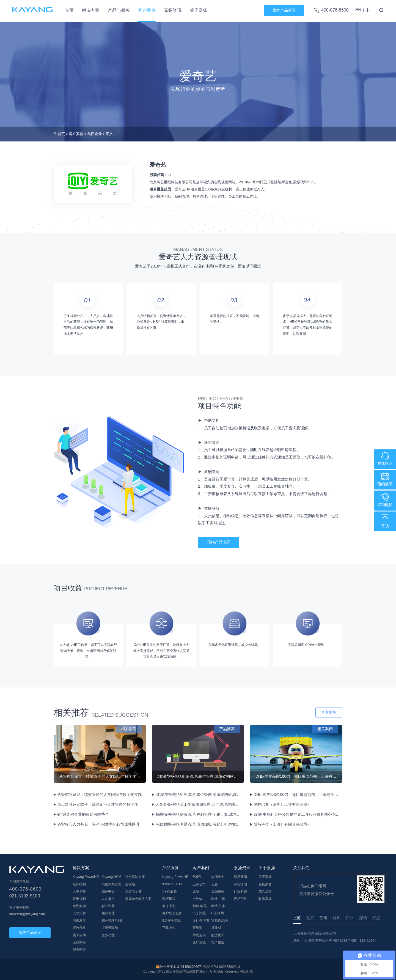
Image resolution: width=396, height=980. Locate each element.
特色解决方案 (135, 877)
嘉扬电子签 (133, 891)
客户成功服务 (172, 913)
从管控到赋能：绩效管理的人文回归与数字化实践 (100, 795)
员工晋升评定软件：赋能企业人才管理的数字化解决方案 (101, 804)
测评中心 (108, 891)
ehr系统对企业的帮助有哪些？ (83, 814)
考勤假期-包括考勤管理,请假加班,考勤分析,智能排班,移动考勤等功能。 (199, 824)
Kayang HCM (111, 877)
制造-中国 (218, 899)
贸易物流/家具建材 (220, 924)
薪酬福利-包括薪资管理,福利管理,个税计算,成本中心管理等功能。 (199, 814)
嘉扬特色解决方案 (138, 899)
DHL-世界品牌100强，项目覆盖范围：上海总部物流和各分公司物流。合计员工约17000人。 (298, 795)
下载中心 (169, 928)
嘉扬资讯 (173, 10)
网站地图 (246, 971)
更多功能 (108, 935)
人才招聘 (79, 913)
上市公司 (199, 884)
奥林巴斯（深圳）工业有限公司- (281, 804)
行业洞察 (240, 891)
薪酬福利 (79, 899)
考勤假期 (79, 906)
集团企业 (95, 134)
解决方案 (91, 10)
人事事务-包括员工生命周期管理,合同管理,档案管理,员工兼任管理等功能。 (199, 804)
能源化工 (218, 935)
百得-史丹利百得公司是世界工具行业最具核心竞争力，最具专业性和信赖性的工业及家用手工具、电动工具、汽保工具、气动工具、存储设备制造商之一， (298, 814)
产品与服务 (119, 10)
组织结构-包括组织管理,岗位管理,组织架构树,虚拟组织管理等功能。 (199, 795)
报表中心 (79, 949)
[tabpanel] (119, 472)
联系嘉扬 (265, 899)
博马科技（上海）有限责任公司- (281, 824)
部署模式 (169, 899)
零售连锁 (199, 935)
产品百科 (240, 899)
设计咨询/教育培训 (201, 924)
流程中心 (79, 942)
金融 (196, 891)
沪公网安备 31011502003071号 (183, 967)
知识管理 (108, 913)
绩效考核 (79, 928)
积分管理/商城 (112, 921)
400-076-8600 (335, 10)
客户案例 (147, 10)
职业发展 (108, 906)
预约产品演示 (284, 10)
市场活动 (240, 884)
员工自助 (79, 935)
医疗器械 (199, 942)
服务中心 (169, 906)
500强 (197, 877)
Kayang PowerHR (86, 877)
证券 (215, 884)
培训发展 (79, 921)
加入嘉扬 (265, 891)
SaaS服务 (170, 891)
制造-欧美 (200, 906)
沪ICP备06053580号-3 (224, 967)
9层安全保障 (171, 921)
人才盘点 (108, 899)
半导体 (197, 899)
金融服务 (218, 891)
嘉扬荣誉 (265, 884)
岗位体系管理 (111, 884)
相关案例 (325, 729)
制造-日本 (218, 906)
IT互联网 (218, 913)
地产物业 (218, 942)
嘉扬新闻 (240, 877)
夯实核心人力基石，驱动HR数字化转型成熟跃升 (98, 824)
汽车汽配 (199, 913)
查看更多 (329, 712)
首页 (69, 10)
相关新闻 (129, 729)
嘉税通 (130, 884)
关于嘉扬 (199, 10)
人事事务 (79, 891)
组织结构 (79, 884)
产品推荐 (227, 729)
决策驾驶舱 (110, 928)
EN (358, 10)
